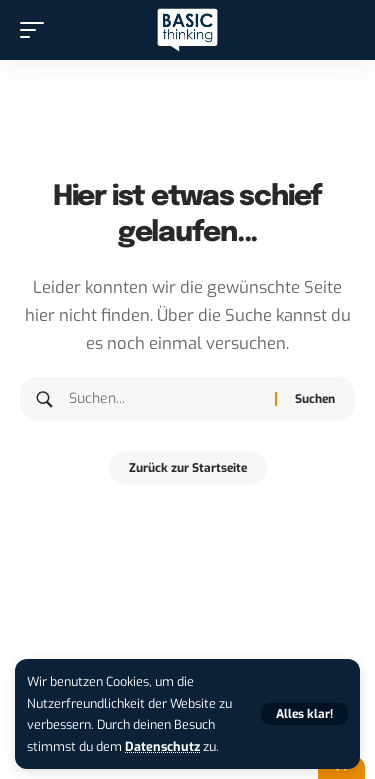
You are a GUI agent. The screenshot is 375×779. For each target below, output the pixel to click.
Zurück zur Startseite (188, 468)
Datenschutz (162, 746)
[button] (304, 714)
